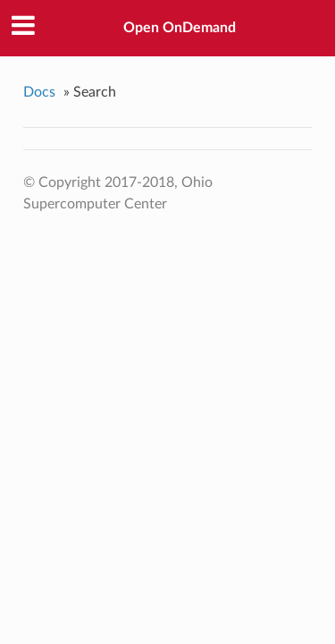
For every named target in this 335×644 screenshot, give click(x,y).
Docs (39, 92)
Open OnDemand (180, 28)
